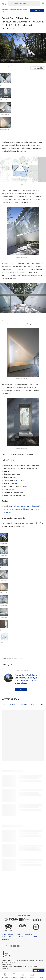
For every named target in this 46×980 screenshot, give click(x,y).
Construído (13, 483)
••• (21, 689)
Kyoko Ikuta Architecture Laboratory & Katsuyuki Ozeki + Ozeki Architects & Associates (27, 679)
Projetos (13, 705)
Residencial (20, 480)
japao (33, 705)
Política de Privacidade (9, 11)
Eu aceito (37, 10)
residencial (23, 705)
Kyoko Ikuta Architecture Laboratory (26, 506)
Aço (5, 705)
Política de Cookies (19, 11)
